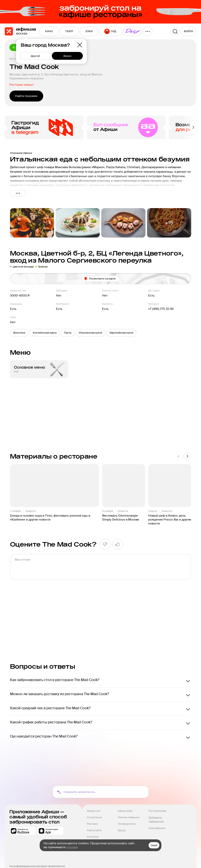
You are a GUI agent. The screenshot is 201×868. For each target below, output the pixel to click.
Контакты (93, 837)
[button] (19, 333)
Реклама (92, 824)
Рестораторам (158, 811)
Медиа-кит (94, 811)
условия (72, 847)
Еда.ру (122, 830)
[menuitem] (49, 31)
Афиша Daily (125, 811)
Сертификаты (157, 828)
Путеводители (127, 824)
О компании (95, 817)
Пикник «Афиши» (129, 817)
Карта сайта (94, 830)
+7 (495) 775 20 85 (161, 309)
